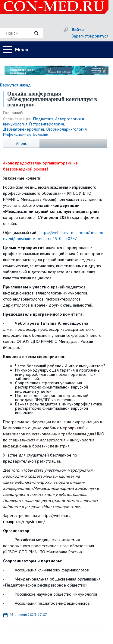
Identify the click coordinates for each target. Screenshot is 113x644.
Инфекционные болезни (26, 134)
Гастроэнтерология (47, 124)
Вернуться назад (15, 85)
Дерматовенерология (24, 129)
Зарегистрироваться (90, 36)
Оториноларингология (66, 129)
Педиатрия (43, 119)
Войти (78, 30)
